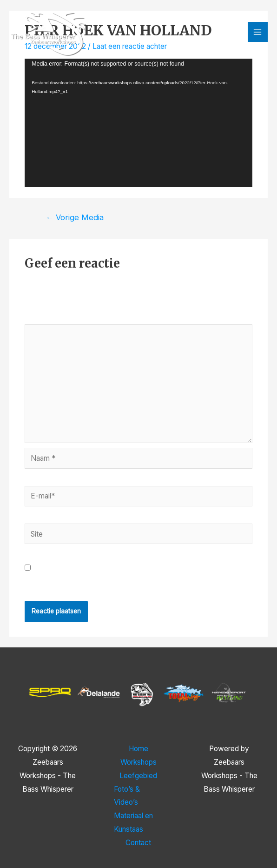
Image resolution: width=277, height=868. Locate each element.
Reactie (40, 317)
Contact (138, 843)
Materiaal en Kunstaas (133, 822)
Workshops (138, 762)
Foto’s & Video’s (127, 796)
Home (138, 749)
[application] (138, 123)
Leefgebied (138, 776)
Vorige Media (75, 217)
